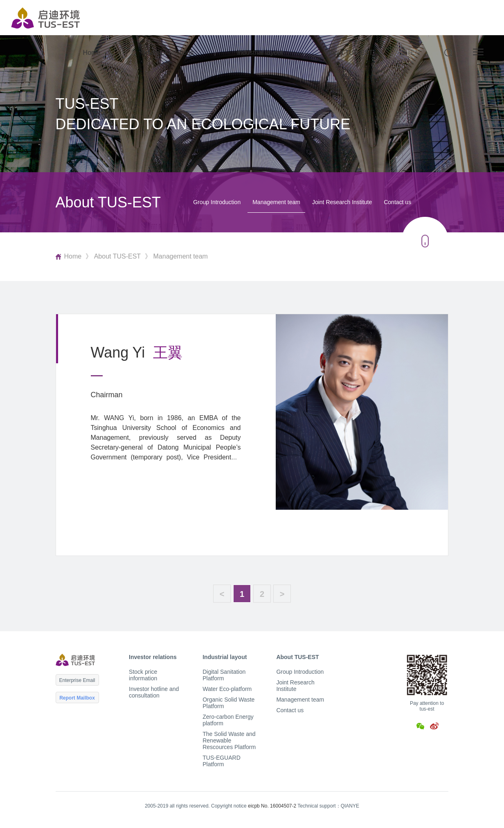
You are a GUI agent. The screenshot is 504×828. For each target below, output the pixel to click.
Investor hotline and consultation (154, 692)
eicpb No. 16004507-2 (272, 806)
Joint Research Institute (342, 202)
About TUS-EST (349, 53)
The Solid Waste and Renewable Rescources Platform (229, 740)
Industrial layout (260, 53)
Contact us (397, 202)
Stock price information (143, 675)
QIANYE (350, 806)
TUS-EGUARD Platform (222, 761)
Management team (276, 202)
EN (415, 53)
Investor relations (169, 53)
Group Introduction (217, 202)
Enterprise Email (77, 680)
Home (92, 53)
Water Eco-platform (227, 689)
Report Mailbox (77, 698)
